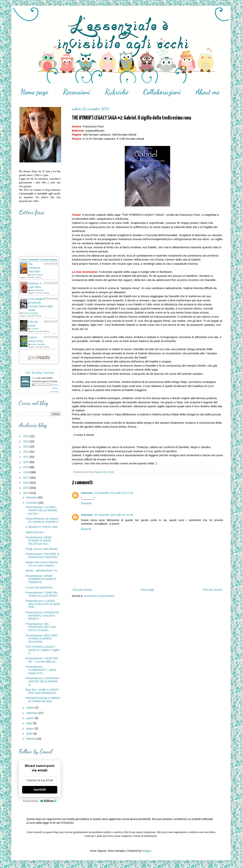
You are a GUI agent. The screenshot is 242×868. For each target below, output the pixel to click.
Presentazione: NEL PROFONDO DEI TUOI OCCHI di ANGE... (41, 627)
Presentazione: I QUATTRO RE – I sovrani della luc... (42, 660)
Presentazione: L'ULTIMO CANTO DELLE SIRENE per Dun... (41, 510)
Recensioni (77, 92)
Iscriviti (40, 790)
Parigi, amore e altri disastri (42, 549)
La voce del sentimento (39, 587)
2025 (26, 436)
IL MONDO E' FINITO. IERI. (42, 527)
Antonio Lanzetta (38, 344)
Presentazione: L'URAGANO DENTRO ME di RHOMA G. (42, 681)
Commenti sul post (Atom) (99, 596)
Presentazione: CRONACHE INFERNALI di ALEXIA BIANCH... (42, 616)
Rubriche (117, 92)
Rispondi (86, 503)
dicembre (32, 497)
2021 (26, 457)
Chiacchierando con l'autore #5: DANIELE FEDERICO (42, 520)
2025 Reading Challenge (40, 373)
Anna (34, 378)
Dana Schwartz (37, 290)
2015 (26, 488)
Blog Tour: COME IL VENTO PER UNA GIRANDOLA (42, 691)
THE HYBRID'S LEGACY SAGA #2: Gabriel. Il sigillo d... (42, 650)
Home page (34, 92)
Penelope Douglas (30, 313)
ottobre (31, 708)
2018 (26, 472)
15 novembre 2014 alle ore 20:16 (113, 515)
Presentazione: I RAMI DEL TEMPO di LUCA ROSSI (42, 594)
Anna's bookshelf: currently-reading (39, 260)
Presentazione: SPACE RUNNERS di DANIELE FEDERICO (41, 579)
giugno (30, 728)
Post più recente (82, 590)
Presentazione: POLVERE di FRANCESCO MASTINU (42, 556)
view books (54, 392)
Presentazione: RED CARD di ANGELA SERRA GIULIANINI (42, 639)
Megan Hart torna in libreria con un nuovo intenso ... (42, 564)
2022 (26, 452)
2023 (26, 447)
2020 (26, 462)
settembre (32, 713)
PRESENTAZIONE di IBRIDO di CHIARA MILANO (43, 700)
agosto (30, 718)
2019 (26, 467)
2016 (26, 483)
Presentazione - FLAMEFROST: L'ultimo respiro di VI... (41, 670)
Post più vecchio (213, 590)
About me (208, 92)
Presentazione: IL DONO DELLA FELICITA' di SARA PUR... (43, 604)
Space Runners (35, 532)
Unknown (87, 493)
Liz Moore (35, 329)
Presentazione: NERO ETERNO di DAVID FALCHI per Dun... (39, 541)
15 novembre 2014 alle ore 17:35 (113, 493)
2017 (26, 478)
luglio (30, 723)
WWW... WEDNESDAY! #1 (41, 571)
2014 (26, 493)
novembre (32, 503)
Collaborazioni (162, 92)
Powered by (40, 801)
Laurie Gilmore (37, 275)
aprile (30, 734)
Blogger (146, 851)
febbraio (31, 739)
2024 (26, 441)
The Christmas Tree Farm (34, 268)
